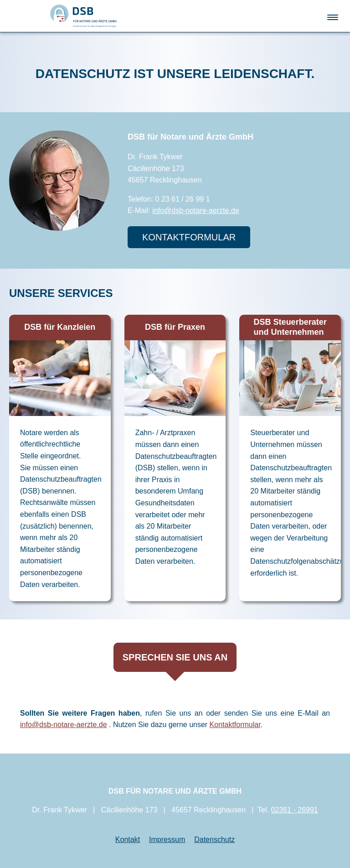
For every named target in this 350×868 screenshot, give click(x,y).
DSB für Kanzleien (60, 327)
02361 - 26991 (294, 810)
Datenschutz (214, 839)
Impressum (167, 839)
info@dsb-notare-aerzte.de (196, 211)
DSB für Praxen (175, 327)
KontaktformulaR (189, 237)
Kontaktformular (235, 725)
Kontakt (128, 839)
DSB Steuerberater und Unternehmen (290, 327)
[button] (333, 16)
